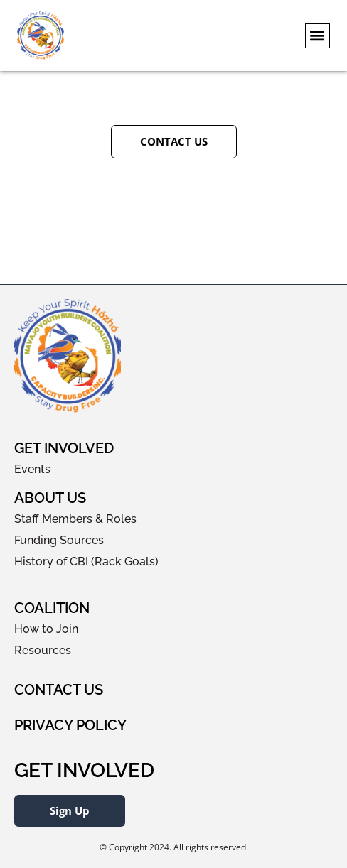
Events (32, 469)
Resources (43, 650)
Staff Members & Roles (75, 519)
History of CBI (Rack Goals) (86, 562)
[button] (317, 36)
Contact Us (59, 690)
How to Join (46, 629)
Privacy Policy (70, 725)
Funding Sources (59, 540)
